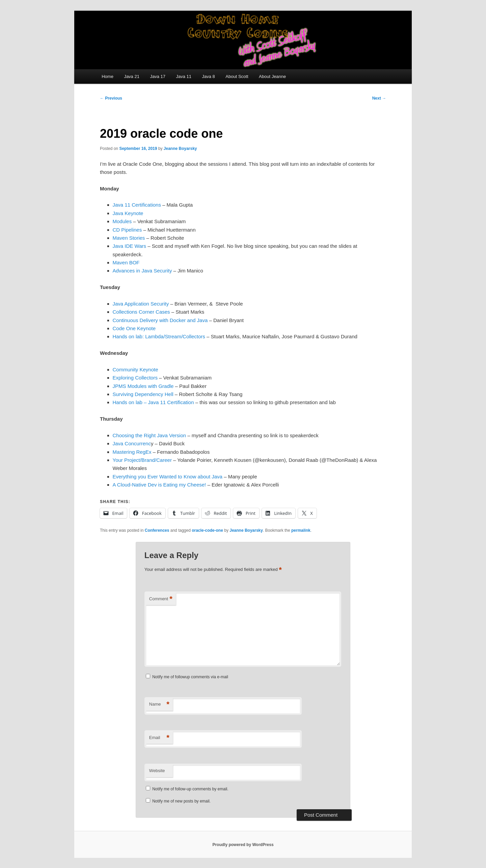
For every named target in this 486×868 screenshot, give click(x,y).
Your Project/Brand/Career (142, 460)
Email (159, 738)
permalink (301, 530)
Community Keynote (136, 370)
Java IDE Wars (129, 246)
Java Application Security (141, 304)
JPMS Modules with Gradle (143, 386)
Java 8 (209, 76)
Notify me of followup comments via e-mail (190, 677)
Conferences (157, 530)
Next (379, 98)
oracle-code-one (207, 530)
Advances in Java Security (142, 271)
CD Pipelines (127, 230)
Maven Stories (129, 238)
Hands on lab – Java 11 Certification (153, 402)
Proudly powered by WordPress (243, 845)
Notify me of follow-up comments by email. (190, 789)
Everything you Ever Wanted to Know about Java (168, 477)
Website (157, 771)
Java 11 (184, 76)
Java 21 (132, 76)
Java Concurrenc (132, 443)
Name (159, 704)
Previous (111, 98)
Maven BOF (126, 262)
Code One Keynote (134, 328)
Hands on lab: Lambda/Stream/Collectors (159, 336)
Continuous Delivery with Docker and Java (160, 320)
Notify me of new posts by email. (181, 801)
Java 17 (158, 76)
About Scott (237, 76)
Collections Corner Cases (141, 312)
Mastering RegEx (132, 452)
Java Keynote (128, 213)
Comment (161, 599)
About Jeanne (272, 76)
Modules (122, 221)
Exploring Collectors (135, 378)
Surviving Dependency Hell (143, 394)
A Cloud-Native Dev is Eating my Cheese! (159, 485)
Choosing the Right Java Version (150, 435)
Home (107, 76)
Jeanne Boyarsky (180, 149)
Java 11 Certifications (137, 205)
